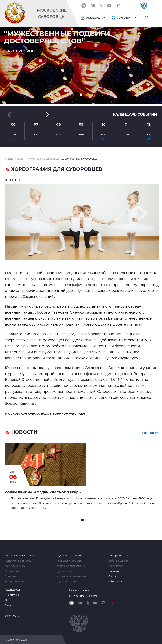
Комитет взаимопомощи (71, 576)
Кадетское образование (71, 566)
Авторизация (96, 18)
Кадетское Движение (69, 556)
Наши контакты (14, 582)
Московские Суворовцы (52, 13)
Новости (114, 571)
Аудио (9, 611)
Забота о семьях (118, 561)
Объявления (116, 582)
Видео (9, 605)
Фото (8, 600)
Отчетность (12, 616)
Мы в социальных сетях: (84, 596)
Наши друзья (13, 590)
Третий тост (116, 566)
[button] (130, 6)
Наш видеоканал (79, 590)
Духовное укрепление (70, 571)
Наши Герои (12, 571)
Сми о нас (11, 576)
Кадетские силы (66, 582)
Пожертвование (118, 556)
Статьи (113, 576)
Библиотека (12, 595)
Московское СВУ (15, 566)
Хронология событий (69, 561)
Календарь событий (135, 114)
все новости (151, 433)
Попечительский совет (19, 561)
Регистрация (127, 18)
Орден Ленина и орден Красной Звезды (43, 492)
